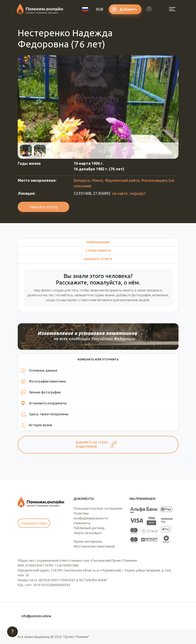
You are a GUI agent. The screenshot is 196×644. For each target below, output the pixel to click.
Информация (98, 242)
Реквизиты (82, 523)
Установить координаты (44, 403)
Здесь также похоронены (45, 414)
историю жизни (103, 295)
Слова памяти (98, 251)
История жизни (36, 425)
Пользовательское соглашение (98, 509)
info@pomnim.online (36, 616)
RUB (100, 9)
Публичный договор (89, 528)
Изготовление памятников (94, 546)
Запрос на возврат (88, 533)
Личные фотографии (41, 392)
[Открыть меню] (172, 9)
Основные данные (39, 370)
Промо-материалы (88, 542)
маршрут (138, 193)
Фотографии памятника (43, 381)
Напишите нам (34, 523)
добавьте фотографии (134, 295)
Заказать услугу (43, 207)
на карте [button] (120, 193)
